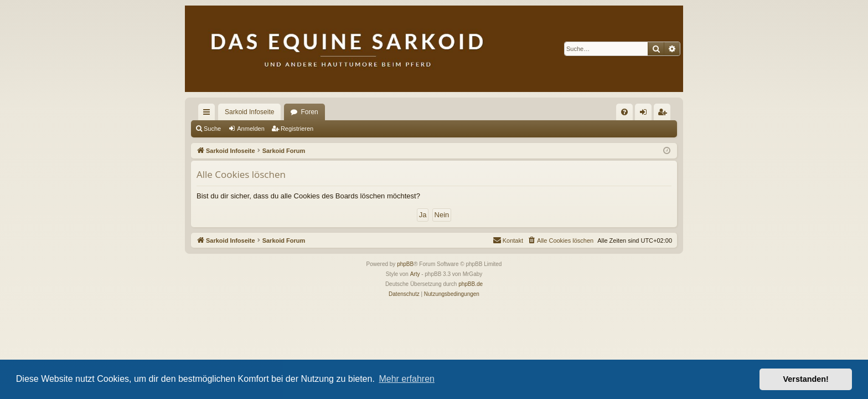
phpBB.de (471, 284)
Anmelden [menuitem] (646, 114)
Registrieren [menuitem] (665, 114)
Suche (212, 129)
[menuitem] (624, 112)
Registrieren (297, 129)
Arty (415, 274)
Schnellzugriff (209, 114)
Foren (309, 112)
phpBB (405, 264)
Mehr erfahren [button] (407, 379)
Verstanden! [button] (806, 379)
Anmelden (251, 129)
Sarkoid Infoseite (249, 112)
